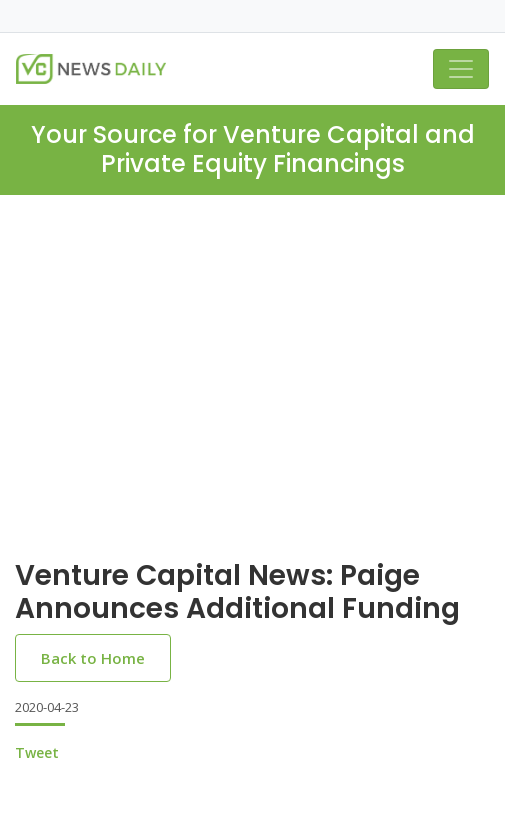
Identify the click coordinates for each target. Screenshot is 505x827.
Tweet (37, 752)
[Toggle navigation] (461, 69)
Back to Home (93, 658)
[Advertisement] (252, 393)
